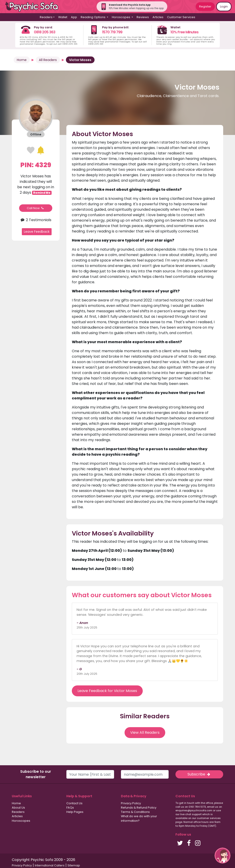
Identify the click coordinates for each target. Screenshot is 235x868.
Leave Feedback (37, 232)
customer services (209, 818)
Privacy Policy (131, 803)
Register (205, 6)
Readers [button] (46, 17)
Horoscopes (21, 821)
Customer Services (181, 17)
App (74, 17)
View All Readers (145, 732)
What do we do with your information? (139, 818)
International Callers (50, 865)
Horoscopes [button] (121, 17)
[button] (222, 856)
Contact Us (74, 803)
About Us (18, 808)
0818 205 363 (45, 32)
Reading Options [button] (93, 17)
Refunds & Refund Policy (139, 808)
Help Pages (75, 812)
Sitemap (74, 865)
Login (224, 6)
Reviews (143, 17)
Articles (158, 17)
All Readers (48, 60)
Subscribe (199, 774)
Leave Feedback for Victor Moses (107, 691)
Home (22, 60)
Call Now (36, 208)
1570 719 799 (112, 32)
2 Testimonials (36, 220)
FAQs (70, 808)
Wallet (63, 17)
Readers (18, 812)
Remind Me (42, 193)
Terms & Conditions (135, 812)
